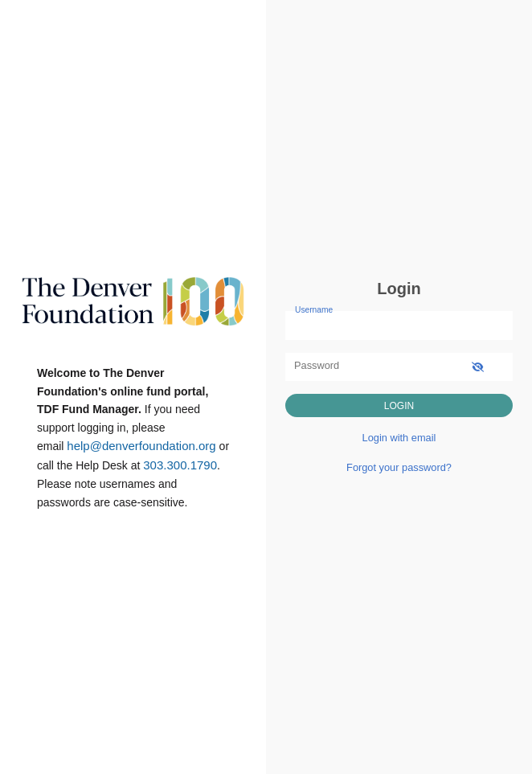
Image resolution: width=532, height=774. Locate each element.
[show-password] (478, 367)
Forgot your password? (399, 467)
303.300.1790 (180, 465)
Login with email (399, 438)
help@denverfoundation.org (141, 446)
